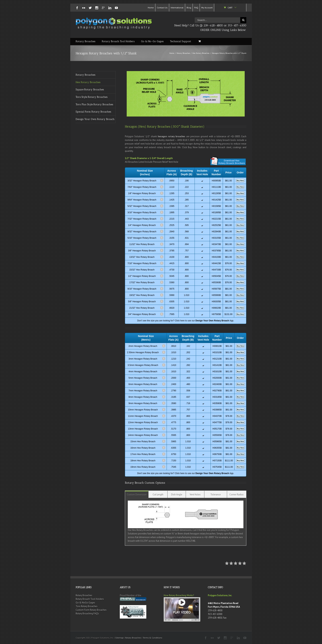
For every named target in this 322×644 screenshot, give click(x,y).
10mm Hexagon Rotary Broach (143, 410)
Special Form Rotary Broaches (93, 112)
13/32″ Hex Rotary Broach (142, 257)
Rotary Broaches (86, 41)
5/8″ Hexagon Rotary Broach (142, 302)
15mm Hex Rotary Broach (143, 442)
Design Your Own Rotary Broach (95, 119)
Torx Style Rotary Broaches (92, 97)
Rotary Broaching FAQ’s (87, 614)
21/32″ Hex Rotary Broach (142, 308)
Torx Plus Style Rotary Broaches (94, 104)
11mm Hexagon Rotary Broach (143, 416)
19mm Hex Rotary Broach (143, 467)
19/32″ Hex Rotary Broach (142, 295)
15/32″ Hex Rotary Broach (142, 270)
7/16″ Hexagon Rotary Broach (142, 263)
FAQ (196, 8)
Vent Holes (195, 494)
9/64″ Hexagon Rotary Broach (142, 200)
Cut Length (158, 494)
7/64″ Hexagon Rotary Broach (142, 187)
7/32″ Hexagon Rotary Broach (142, 219)
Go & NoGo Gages (85, 603)
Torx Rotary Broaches (87, 606)
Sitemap (119, 638)
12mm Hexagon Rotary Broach (143, 422)
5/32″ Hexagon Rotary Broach (142, 206)
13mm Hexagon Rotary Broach (143, 429)
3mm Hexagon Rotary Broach (143, 359)
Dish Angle (177, 494)
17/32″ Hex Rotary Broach (142, 282)
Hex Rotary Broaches (201, 53)
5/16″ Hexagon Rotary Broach (142, 238)
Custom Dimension (137, 494)
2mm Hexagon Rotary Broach (143, 346)
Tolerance (216, 494)
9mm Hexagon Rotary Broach (143, 403)
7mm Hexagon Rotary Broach (143, 391)
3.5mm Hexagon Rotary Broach (143, 365)
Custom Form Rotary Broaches (91, 610)
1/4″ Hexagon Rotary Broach (142, 225)
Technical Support (181, 41)
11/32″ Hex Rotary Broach (142, 244)
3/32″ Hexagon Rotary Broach (142, 181)
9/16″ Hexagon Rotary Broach (142, 289)
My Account (207, 8)
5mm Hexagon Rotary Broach (143, 378)
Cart (230, 8)
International (177, 8)
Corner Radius (237, 494)
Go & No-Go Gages (152, 41)
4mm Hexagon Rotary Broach (143, 372)
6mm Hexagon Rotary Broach (143, 384)
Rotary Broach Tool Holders (118, 41)
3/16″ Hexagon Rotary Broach (142, 212)
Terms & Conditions (153, 638)
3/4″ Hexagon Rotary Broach (142, 314)
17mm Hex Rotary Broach (143, 454)
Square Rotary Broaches (90, 90)
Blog (189, 8)
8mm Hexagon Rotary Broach (143, 397)
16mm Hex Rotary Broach (143, 448)
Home (151, 8)
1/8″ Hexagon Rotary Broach (142, 193)
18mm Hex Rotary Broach (143, 461)
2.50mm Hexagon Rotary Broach (143, 352)
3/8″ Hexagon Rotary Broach (142, 251)
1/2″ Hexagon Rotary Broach (142, 276)
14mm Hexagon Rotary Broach (143, 435)
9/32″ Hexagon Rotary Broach (142, 232)
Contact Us (162, 8)
